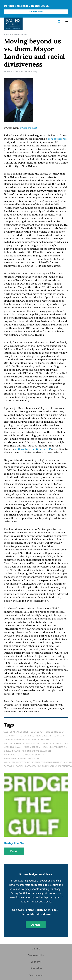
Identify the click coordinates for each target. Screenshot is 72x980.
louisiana (59, 736)
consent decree (57, 139)
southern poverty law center (22, 743)
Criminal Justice (19, 732)
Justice (8, 34)
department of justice (55, 743)
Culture (36, 948)
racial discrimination (55, 747)
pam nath (9, 736)
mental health (40, 739)
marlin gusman (13, 747)
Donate (36, 925)
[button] (67, 22)
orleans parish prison (17, 739)
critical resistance (34, 755)
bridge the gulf (55, 732)
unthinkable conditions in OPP (33, 449)
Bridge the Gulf (15, 71)
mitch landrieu (26, 736)
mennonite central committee (22, 758)
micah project (12, 755)
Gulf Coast (37, 732)
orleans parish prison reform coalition (27, 751)
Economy (36, 962)
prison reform (32, 747)
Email (14, 851)
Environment (21, 34)
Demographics (36, 955)
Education (36, 968)
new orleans (44, 736)
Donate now (36, 11)
